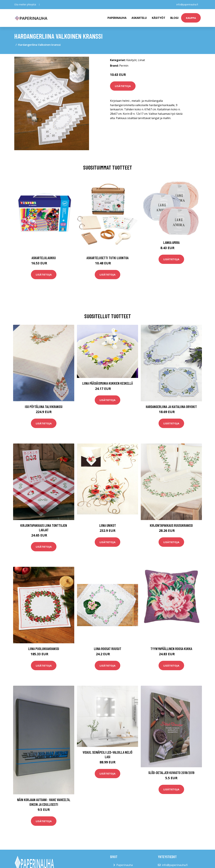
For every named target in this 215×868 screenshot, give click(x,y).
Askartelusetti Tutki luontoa (107, 258)
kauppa (191, 18)
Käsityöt (159, 18)
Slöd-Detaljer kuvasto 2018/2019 (171, 773)
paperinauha (117, 18)
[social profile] (39, 5)
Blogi (174, 18)
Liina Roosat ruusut (108, 649)
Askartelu (139, 18)
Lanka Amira (171, 242)
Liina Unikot (108, 525)
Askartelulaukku (44, 258)
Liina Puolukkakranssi (44, 649)
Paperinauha (125, 865)
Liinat (141, 60)
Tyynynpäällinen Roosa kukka (171, 649)
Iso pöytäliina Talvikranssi (44, 407)
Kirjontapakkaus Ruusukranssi (171, 525)
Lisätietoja (123, 86)
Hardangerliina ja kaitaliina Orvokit (171, 407)
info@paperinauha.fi (187, 4)
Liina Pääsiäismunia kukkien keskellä (108, 383)
